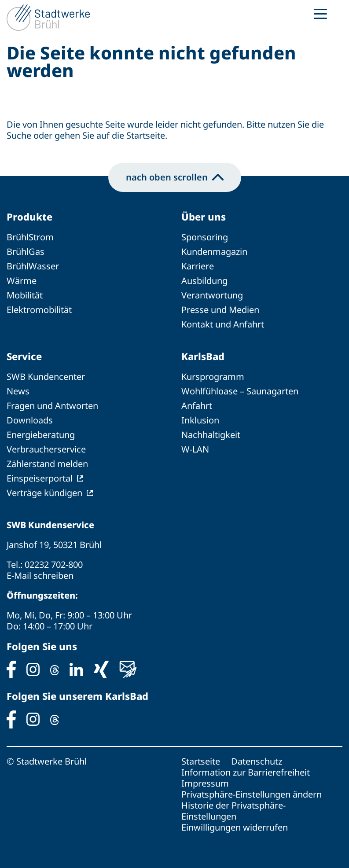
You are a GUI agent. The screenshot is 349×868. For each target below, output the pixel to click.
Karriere (198, 266)
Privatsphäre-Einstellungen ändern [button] (252, 794)
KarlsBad (203, 356)
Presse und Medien (220, 310)
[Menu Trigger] (320, 13)
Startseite (201, 761)
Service (24, 356)
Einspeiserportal (40, 478)
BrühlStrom (30, 237)
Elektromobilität (39, 310)
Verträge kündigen (44, 493)
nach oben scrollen (175, 177)
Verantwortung (212, 295)
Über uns (204, 217)
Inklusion (200, 420)
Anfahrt (197, 406)
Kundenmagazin (214, 252)
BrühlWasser (33, 266)
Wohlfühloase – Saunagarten (240, 391)
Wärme (22, 281)
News (18, 391)
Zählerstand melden (47, 464)
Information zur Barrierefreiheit (246, 772)
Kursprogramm (213, 377)
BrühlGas (26, 252)
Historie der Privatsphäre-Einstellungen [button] (233, 811)
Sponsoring (205, 237)
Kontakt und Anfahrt (223, 324)
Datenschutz (257, 761)
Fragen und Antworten (52, 406)
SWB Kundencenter (46, 377)
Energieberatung (41, 435)
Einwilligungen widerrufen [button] (235, 827)
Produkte (29, 217)
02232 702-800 (54, 565)
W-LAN (195, 449)
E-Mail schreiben (40, 576)
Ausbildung (204, 281)
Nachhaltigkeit (211, 435)
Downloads (30, 420)
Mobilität (25, 295)
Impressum (205, 783)
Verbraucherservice (46, 449)
